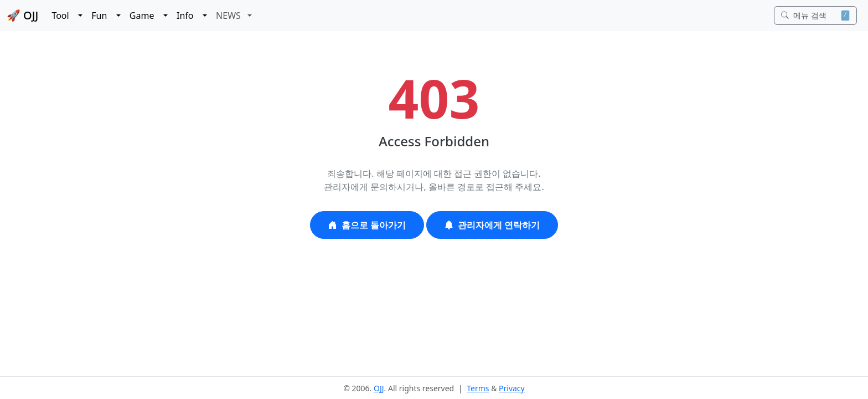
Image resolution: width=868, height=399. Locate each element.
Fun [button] (103, 16)
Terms (478, 388)
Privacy (512, 388)
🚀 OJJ (22, 15)
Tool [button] (64, 16)
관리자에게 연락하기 (492, 225)
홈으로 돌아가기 (367, 225)
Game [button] (145, 16)
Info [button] (188, 16)
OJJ (379, 388)
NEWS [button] (231, 16)
